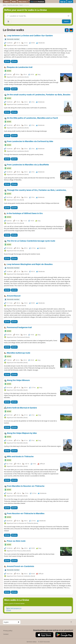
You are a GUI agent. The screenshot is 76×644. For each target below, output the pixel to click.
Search (66, 21)
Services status (32, 642)
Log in (70, 2)
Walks (14, 2)
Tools (7, 2)
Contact (6, 634)
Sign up (63, 2)
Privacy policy (8, 631)
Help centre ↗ (23, 2)
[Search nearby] (68, 16)
